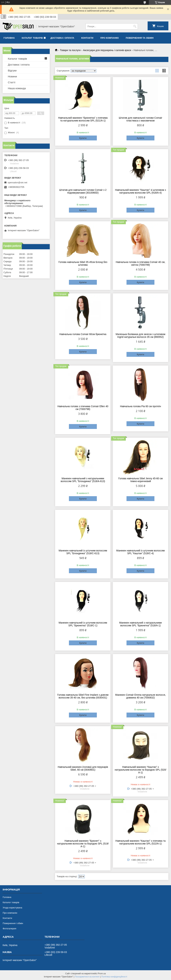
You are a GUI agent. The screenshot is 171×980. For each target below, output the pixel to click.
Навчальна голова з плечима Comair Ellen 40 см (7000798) (83, 408)
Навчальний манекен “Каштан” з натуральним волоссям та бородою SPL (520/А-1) (140, 770)
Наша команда (17, 88)
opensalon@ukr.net (17, 182)
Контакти (87, 38)
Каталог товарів (32, 38)
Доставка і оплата (62, 38)
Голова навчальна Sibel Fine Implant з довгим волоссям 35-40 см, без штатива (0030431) (83, 696)
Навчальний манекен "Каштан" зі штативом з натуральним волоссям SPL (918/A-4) (140, 191)
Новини (12, 76)
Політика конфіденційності (114, 977)
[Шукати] (135, 26)
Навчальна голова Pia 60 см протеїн (141, 406)
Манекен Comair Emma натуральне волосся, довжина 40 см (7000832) (140, 696)
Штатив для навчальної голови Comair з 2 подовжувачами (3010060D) (83, 191)
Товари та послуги (70, 50)
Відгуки (12, 70)
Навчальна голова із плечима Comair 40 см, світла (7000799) (140, 263)
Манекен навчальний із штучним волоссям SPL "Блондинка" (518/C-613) (83, 552)
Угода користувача (12, 908)
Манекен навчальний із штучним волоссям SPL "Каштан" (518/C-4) (140, 552)
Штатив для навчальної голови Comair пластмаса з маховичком (141, 119)
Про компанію (110, 38)
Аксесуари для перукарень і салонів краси (107, 50)
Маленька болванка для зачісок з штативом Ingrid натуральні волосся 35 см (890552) (141, 336)
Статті (12, 82)
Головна (9, 38)
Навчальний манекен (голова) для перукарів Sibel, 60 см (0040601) (83, 768)
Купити (83, 138)
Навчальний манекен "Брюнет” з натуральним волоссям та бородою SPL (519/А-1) (83, 844)
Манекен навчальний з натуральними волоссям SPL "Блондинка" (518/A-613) (83, 480)
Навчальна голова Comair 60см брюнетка (83, 334)
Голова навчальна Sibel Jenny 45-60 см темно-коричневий (140, 480)
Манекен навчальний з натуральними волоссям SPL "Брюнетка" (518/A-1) (140, 624)
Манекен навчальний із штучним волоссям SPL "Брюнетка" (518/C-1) (83, 624)
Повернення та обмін (140, 38)
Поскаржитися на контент (87, 977)
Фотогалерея (9, 929)
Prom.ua (102, 974)
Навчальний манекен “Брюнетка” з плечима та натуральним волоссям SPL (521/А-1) (83, 119)
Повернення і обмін (13, 923)
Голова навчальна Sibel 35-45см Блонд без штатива (83, 263)
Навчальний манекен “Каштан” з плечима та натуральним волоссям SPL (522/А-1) (141, 842)
